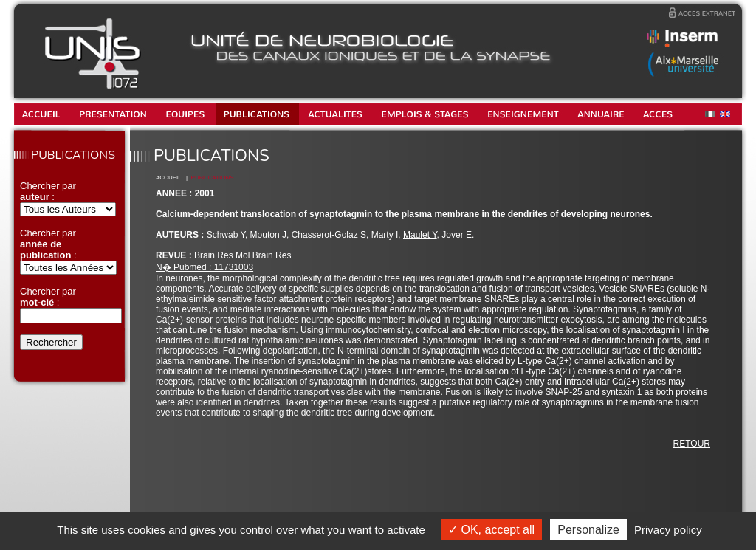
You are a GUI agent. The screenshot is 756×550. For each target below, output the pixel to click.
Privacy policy (668, 530)
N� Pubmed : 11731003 (205, 267)
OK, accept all (491, 530)
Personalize (588, 530)
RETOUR (692, 444)
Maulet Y (420, 235)
